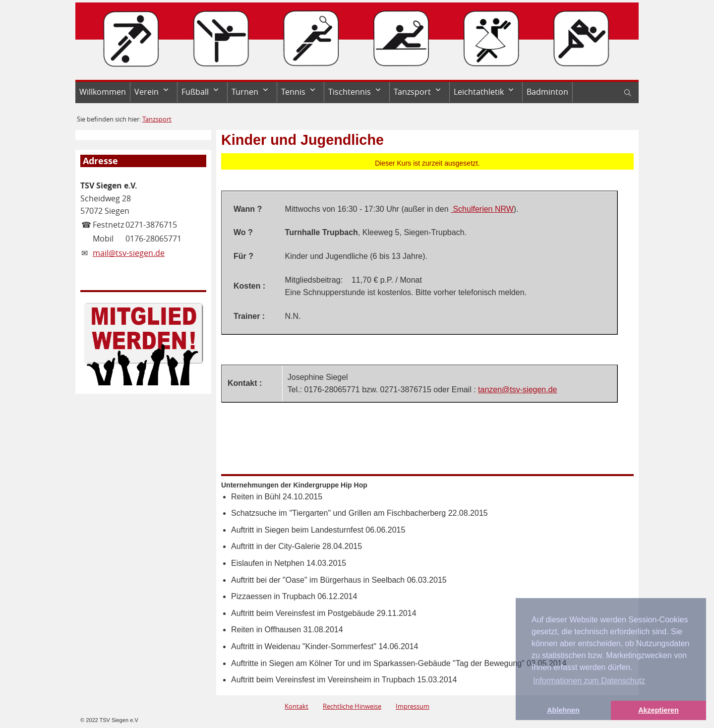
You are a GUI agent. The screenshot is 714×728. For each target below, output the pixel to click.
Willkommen (103, 92)
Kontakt (297, 706)
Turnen (245, 92)
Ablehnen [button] (563, 710)
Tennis (293, 92)
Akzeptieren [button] (658, 710)
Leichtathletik (479, 92)
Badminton (547, 92)
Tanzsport (412, 92)
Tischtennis (350, 92)
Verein (147, 92)
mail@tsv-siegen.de (129, 253)
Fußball (195, 92)
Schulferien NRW (482, 209)
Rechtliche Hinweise (352, 706)
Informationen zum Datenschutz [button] (589, 681)
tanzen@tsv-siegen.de (517, 390)
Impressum (413, 706)
